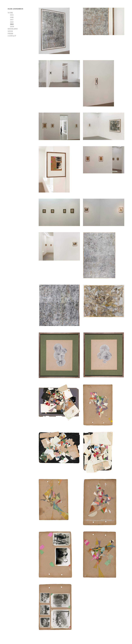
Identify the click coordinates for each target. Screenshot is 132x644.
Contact (12, 36)
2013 (12, 24)
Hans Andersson (16, 9)
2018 (12, 17)
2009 (12, 27)
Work (10, 13)
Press (10, 33)
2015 (12, 22)
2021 (12, 15)
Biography (13, 29)
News (10, 31)
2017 (12, 20)
